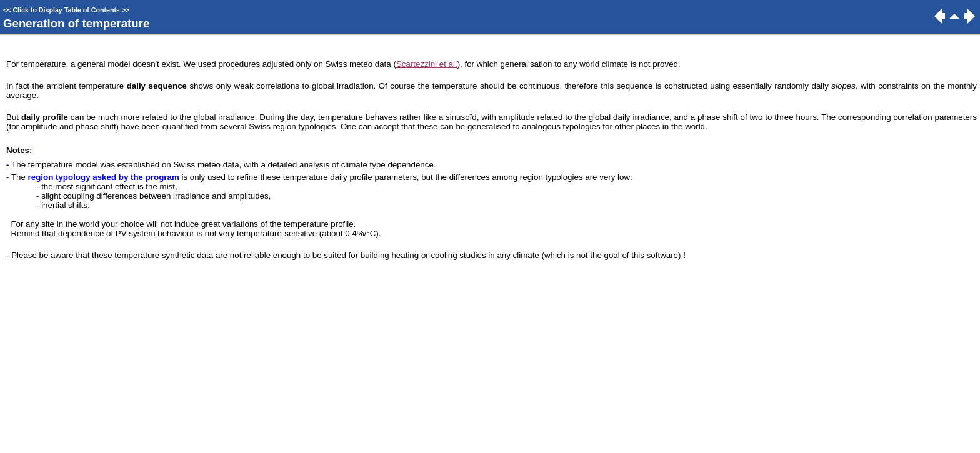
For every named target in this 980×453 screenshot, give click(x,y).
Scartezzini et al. (427, 64)
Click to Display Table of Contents (66, 10)
